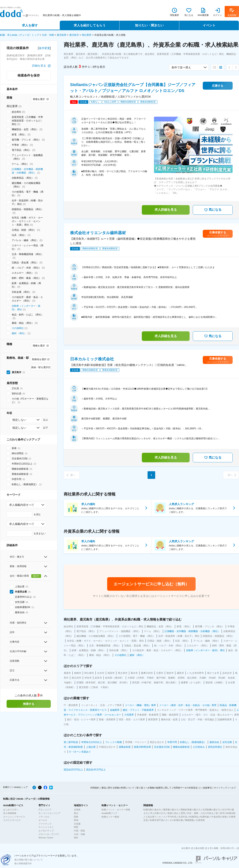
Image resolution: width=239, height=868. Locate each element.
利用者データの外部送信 (186, 788)
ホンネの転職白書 (174, 820)
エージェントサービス (14, 817)
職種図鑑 (189, 820)
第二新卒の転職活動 (226, 813)
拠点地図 (200, 848)
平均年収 (172, 817)
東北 (76, 813)
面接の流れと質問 (176, 813)
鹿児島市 (74, 35)
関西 (76, 827)
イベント (209, 25)
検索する (29, 704)
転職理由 (194, 817)
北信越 (77, 824)
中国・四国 (79, 831)
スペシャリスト (46, 827)
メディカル (44, 817)
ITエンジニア (45, 810)
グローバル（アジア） (49, 834)
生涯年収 (183, 817)
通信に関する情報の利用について (118, 788)
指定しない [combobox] (19, 420)
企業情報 (200, 820)
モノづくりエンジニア (49, 813)
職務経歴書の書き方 (191, 810)
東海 (76, 820)
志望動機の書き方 (211, 810)
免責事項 (207, 788)
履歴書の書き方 (171, 810)
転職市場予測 (157, 820)
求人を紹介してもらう (90, 25)
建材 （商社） (19, 333)
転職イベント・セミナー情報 (116, 810)
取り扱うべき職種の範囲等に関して (154, 788)
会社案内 (186, 848)
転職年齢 (205, 817)
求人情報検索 (10, 813)
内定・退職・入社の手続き (200, 813)
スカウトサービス (12, 820)
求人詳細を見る (166, 210)
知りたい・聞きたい (149, 25)
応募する (218, 86)
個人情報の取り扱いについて (29, 860)
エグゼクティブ (46, 831)
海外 (76, 838)
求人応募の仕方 (158, 813)
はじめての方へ (11, 810)
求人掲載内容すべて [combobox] (22, 505)
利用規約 (95, 788)
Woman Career (46, 838)
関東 (76, 817)
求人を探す (30, 25)
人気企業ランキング (155, 817)
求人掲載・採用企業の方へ (223, 848)
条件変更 (44, 48)
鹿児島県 (62, 35)
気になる (213, 210)
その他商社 (18, 328)
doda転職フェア (109, 813)
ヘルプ (233, 788)
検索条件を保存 (29, 75)
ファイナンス (45, 824)
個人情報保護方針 (23, 863)
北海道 (77, 810)
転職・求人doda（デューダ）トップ (19, 35)
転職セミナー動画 (110, 817)
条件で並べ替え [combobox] (181, 67)
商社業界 (87, 35)
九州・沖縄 (48, 35)
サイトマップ (220, 788)
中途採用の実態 (219, 817)
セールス (43, 820)
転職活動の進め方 (152, 810)
